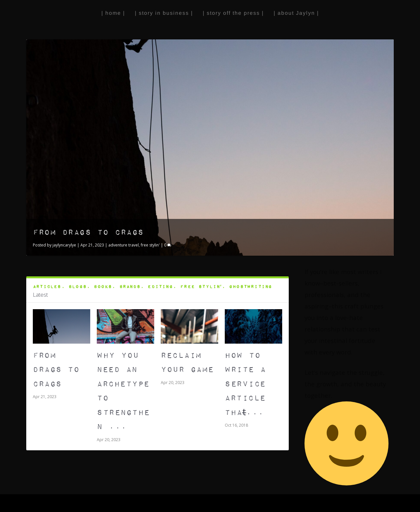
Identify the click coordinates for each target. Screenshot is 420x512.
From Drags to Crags (88, 233)
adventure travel (124, 245)
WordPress (128, 503)
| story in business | (164, 13)
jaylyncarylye (64, 245)
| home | (113, 13)
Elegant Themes (66, 503)
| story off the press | (233, 13)
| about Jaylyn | (296, 13)
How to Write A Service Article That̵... (245, 384)
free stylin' (150, 245)
